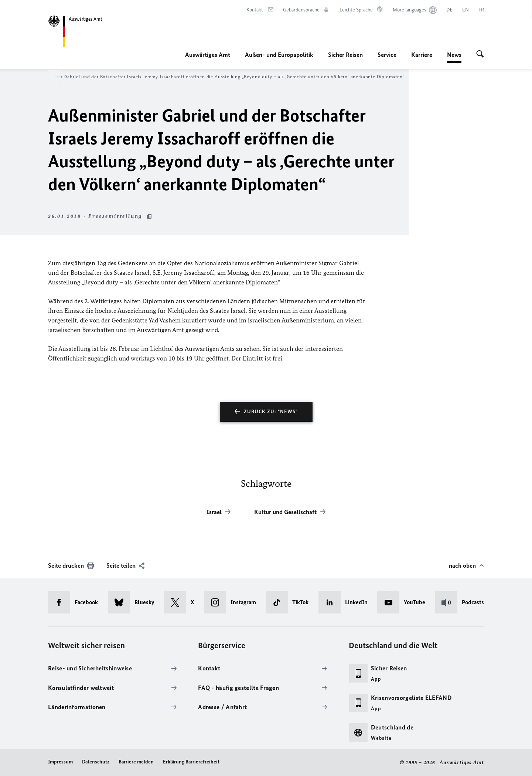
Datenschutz (96, 762)
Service (387, 55)
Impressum (60, 762)
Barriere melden (136, 762)
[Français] (481, 10)
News (454, 55)
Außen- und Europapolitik (279, 55)
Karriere (422, 55)
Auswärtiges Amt (208, 55)
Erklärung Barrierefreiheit (191, 762)
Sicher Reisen (345, 55)
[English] (465, 10)
